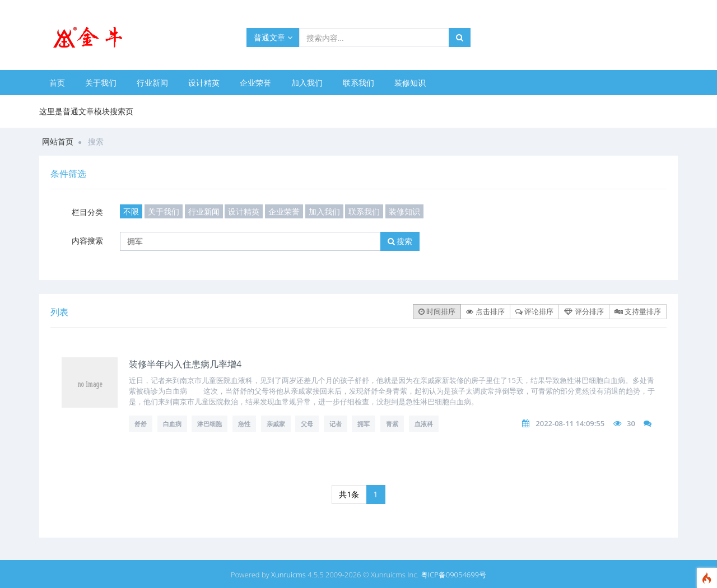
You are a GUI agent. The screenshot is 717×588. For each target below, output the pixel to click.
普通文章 (273, 37)
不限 (131, 211)
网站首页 (58, 141)
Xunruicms (288, 575)
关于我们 (101, 83)
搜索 (400, 241)
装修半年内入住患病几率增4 (185, 364)
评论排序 (534, 311)
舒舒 (141, 424)
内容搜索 (87, 241)
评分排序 (584, 311)
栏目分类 (87, 212)
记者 (336, 424)
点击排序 (485, 311)
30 (631, 423)
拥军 (364, 424)
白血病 (172, 424)
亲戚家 (276, 424)
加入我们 (307, 83)
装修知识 (410, 83)
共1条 (349, 494)
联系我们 (358, 83)
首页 (57, 83)
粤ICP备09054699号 (453, 575)
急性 (244, 424)
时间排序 (437, 311)
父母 (307, 424)
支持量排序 (638, 311)
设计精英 (204, 83)
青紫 (392, 424)
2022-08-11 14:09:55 (570, 423)
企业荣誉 (255, 83)
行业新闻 (152, 83)
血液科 (424, 424)
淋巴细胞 (209, 424)
